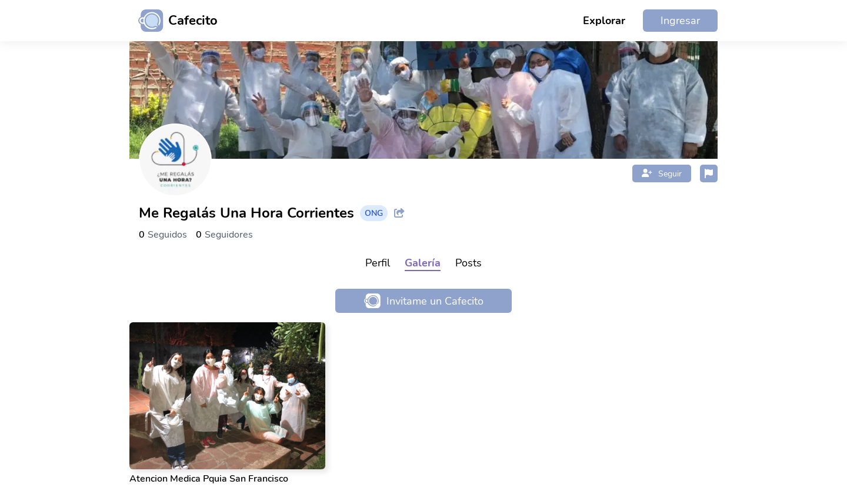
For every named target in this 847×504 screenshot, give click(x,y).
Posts (468, 263)
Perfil (378, 263)
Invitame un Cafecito (424, 301)
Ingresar (680, 21)
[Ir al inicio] (174, 21)
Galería (423, 263)
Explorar (604, 21)
